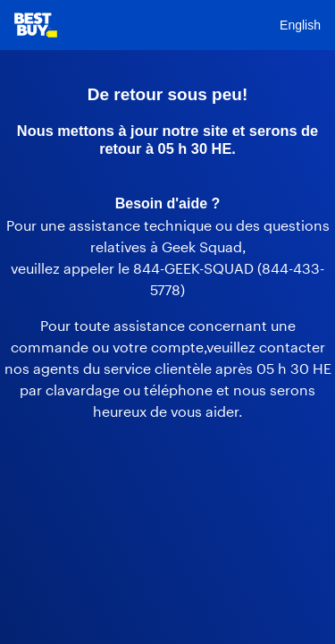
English (300, 25)
